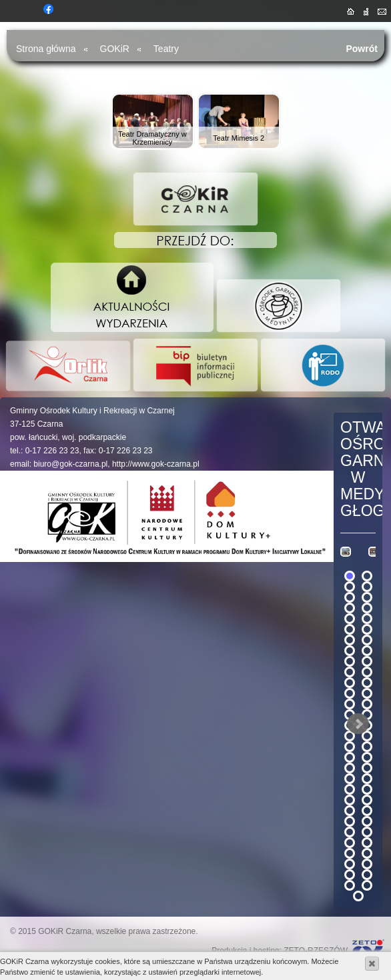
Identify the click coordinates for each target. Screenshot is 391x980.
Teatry (166, 49)
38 (367, 768)
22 (367, 683)
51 (350, 843)
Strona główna (46, 49)
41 (350, 789)
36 (367, 757)
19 (350, 672)
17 (350, 661)
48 (367, 821)
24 (367, 693)
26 (367, 704)
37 (350, 768)
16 (367, 651)
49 (350, 832)
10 (367, 619)
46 (367, 811)
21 (350, 683)
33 (350, 747)
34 (367, 747)
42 (367, 789)
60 (367, 885)
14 (367, 640)
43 (350, 800)
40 (367, 779)
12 (367, 629)
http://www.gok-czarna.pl (156, 464)
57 (350, 875)
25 (350, 704)
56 (367, 864)
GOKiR (115, 49)
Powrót (362, 49)
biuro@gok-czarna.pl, (71, 464)
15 (350, 651)
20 (367, 672)
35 (350, 757)
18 (367, 661)
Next (358, 724)
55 (350, 864)
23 (350, 693)
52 (367, 843)
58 (367, 875)
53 (350, 853)
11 (350, 629)
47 (350, 821)
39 (350, 779)
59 (350, 885)
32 (367, 736)
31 (350, 736)
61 (358, 896)
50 (367, 832)
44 (367, 800)
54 (367, 853)
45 (350, 811)
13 (350, 640)
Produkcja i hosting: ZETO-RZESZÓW (280, 951)
